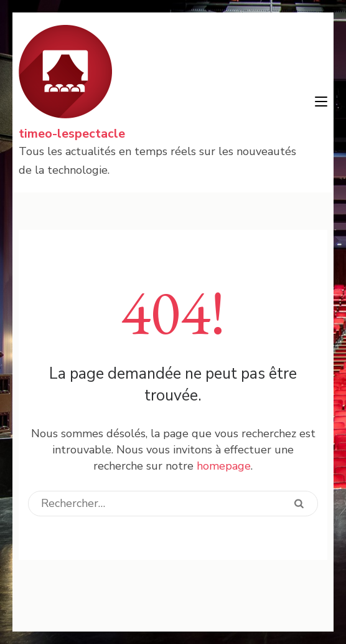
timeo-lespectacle (72, 134)
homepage (224, 466)
